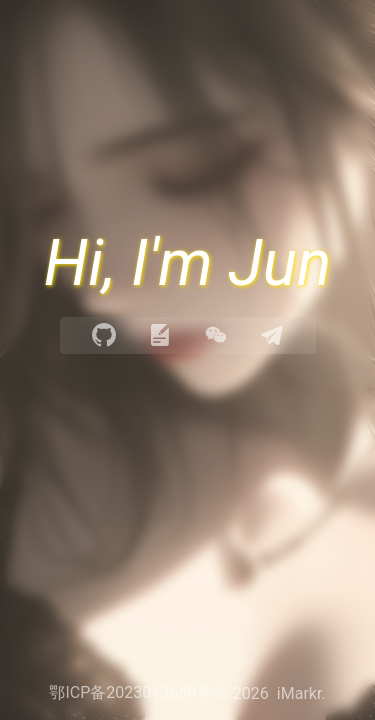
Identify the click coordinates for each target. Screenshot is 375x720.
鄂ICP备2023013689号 (130, 692)
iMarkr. (301, 693)
